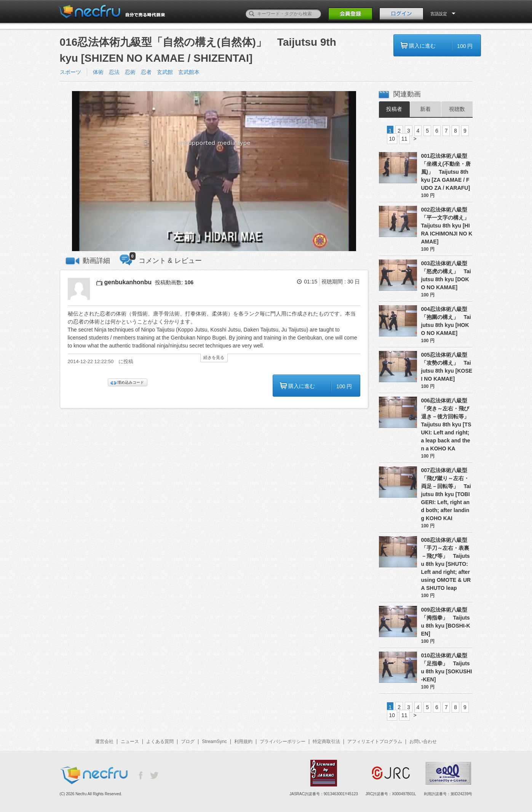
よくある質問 (160, 742)
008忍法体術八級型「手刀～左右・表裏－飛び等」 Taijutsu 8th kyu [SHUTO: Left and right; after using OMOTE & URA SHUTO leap (446, 564)
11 (404, 139)
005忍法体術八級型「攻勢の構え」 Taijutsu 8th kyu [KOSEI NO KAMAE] (447, 367)
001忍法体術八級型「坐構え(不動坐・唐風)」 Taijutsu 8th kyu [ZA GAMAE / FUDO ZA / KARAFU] (446, 172)
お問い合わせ (423, 742)
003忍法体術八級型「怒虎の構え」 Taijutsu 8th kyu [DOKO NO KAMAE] (446, 275)
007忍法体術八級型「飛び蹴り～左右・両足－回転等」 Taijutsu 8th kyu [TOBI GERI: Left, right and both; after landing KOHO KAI (446, 494)
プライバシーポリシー (283, 742)
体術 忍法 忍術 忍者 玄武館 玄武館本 (146, 72)
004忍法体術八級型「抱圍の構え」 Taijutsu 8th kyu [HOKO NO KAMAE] (446, 321)
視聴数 (457, 109)
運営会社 (104, 742)
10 (392, 139)
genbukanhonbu (128, 282)
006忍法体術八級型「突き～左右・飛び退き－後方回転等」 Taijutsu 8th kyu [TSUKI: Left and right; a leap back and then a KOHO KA (447, 424)
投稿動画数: (174, 282)
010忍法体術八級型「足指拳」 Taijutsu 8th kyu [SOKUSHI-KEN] (447, 667)
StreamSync (214, 742)
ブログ (188, 742)
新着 (425, 109)
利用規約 (243, 742)
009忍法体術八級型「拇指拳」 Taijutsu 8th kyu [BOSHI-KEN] (446, 622)
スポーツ (70, 72)
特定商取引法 (326, 742)
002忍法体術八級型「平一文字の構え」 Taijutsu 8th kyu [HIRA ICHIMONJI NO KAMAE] (447, 226)
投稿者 (394, 109)
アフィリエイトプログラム (375, 742)
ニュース (130, 742)
